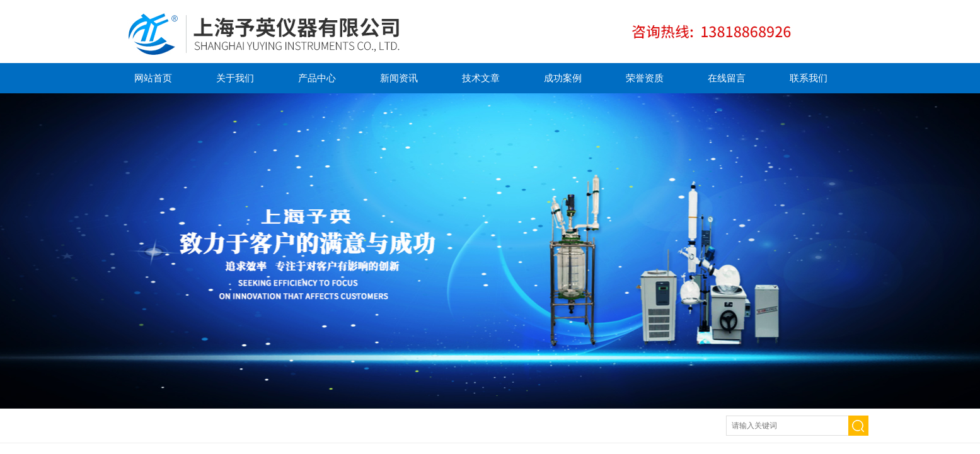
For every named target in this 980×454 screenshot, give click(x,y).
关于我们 (235, 78)
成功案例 (563, 78)
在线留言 (727, 78)
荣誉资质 (645, 78)
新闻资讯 (399, 78)
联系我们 (809, 78)
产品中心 (317, 78)
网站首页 (153, 78)
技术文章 (481, 78)
